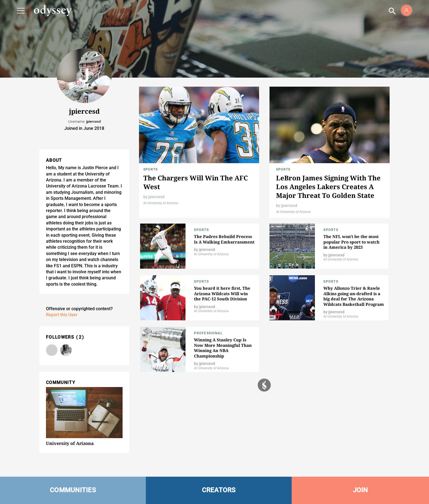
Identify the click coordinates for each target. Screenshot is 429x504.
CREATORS (219, 490)
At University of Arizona (161, 203)
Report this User (62, 315)
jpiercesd (156, 197)
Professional (208, 333)
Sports (150, 169)
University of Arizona (70, 443)
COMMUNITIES (73, 490)
